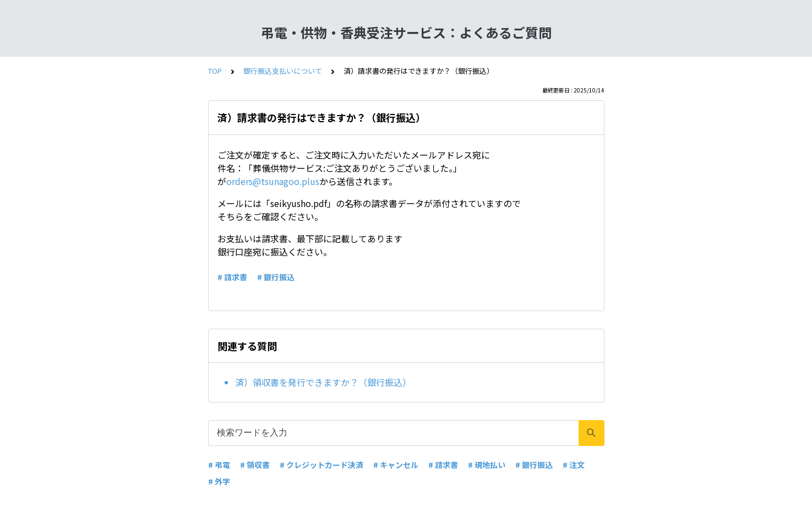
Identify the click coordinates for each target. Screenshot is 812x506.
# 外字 (219, 481)
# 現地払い (487, 465)
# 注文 (574, 465)
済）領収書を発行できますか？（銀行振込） (323, 382)
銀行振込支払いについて (283, 71)
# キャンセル (396, 465)
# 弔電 (219, 465)
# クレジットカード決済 (321, 465)
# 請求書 (232, 277)
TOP (215, 71)
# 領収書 (255, 465)
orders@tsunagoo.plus (273, 181)
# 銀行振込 (276, 277)
